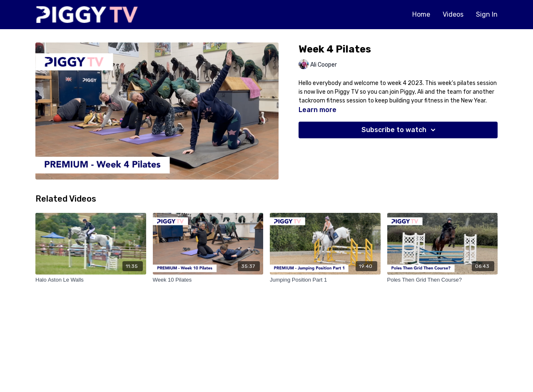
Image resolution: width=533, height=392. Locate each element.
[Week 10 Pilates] (208, 280)
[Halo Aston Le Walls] (91, 280)
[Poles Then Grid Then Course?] (443, 280)
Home (421, 14)
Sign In (487, 14)
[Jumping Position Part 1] (325, 280)
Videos (453, 14)
